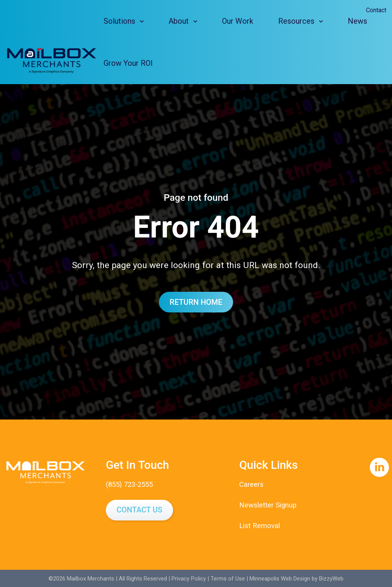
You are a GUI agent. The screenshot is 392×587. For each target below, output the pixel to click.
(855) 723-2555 (131, 485)
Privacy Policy (189, 578)
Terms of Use (228, 578)
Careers (251, 485)
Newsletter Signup (268, 505)
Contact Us (139, 510)
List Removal (260, 525)
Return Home (196, 302)
